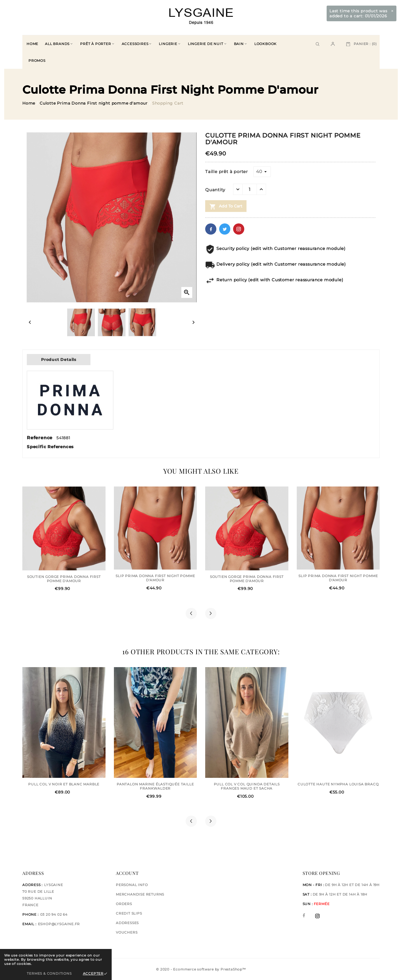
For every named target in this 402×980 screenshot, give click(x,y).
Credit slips (129, 913)
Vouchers (127, 932)
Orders (124, 904)
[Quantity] (250, 189)
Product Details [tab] (59, 360)
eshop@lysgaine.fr (59, 924)
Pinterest (239, 229)
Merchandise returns (140, 894)
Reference (40, 438)
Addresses (127, 923)
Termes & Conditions (49, 973)
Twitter (225, 229)
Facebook (211, 229)
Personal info (132, 885)
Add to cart (226, 207)
